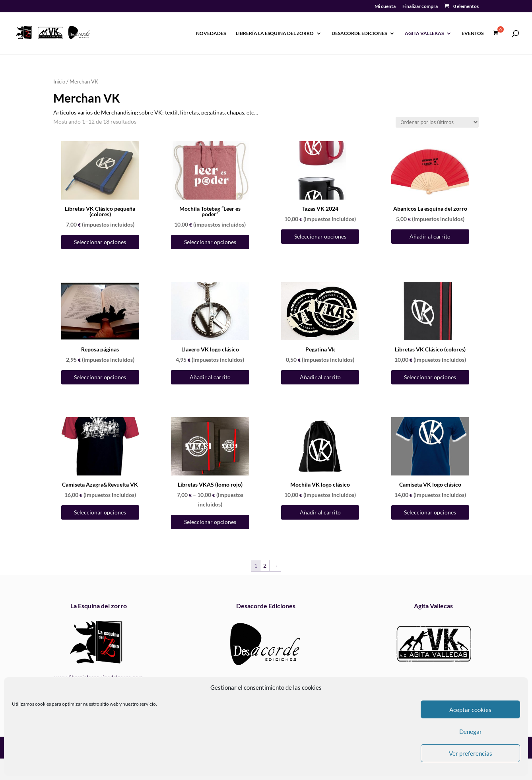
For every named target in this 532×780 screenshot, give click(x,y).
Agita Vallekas (424, 33)
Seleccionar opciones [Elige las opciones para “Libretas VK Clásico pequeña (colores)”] (100, 242)
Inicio (59, 81)
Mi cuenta (385, 7)
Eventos (473, 33)
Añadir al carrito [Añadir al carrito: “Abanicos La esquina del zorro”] (430, 236)
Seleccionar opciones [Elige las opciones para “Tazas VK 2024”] (320, 236)
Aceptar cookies (470, 710)
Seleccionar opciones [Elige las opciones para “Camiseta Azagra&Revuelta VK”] (100, 512)
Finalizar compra (420, 7)
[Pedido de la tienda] (437, 122)
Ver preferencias (471, 753)
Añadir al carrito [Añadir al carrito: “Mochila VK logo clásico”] (320, 512)
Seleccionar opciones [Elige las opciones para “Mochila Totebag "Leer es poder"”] (210, 242)
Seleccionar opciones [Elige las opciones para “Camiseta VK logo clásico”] (430, 512)
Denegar (471, 731)
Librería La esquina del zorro (275, 33)
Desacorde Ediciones (359, 33)
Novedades (211, 33)
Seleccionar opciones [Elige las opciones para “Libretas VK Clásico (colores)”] (430, 377)
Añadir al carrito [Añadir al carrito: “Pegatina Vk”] (320, 377)
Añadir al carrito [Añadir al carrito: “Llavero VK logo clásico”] (210, 377)
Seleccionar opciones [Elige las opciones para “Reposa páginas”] (100, 377)
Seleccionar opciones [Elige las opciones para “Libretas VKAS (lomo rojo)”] (210, 522)
